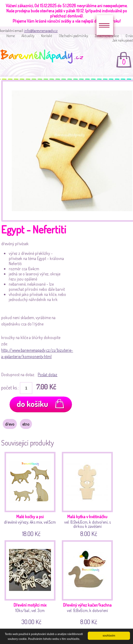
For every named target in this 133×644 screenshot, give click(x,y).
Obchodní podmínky (73, 36)
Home (11, 36)
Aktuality (28, 36)
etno (26, 424)
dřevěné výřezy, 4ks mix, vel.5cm (31, 493)
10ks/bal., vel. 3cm (31, 582)
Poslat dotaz (47, 374)
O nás (129, 36)
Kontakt (47, 36)
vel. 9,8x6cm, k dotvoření (88, 582)
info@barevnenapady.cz (41, 31)
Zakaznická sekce (107, 36)
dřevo (10, 424)
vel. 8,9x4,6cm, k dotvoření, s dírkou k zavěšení (88, 493)
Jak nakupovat (123, 40)
